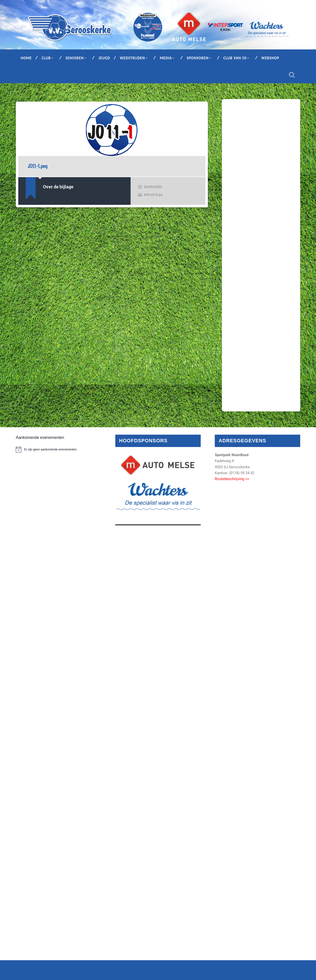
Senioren (75, 58)
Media (166, 58)
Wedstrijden (133, 58)
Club (46, 58)
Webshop (270, 58)
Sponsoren (198, 58)
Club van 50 (235, 58)
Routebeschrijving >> (232, 479)
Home (26, 58)
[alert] (59, 449)
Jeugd (104, 58)
